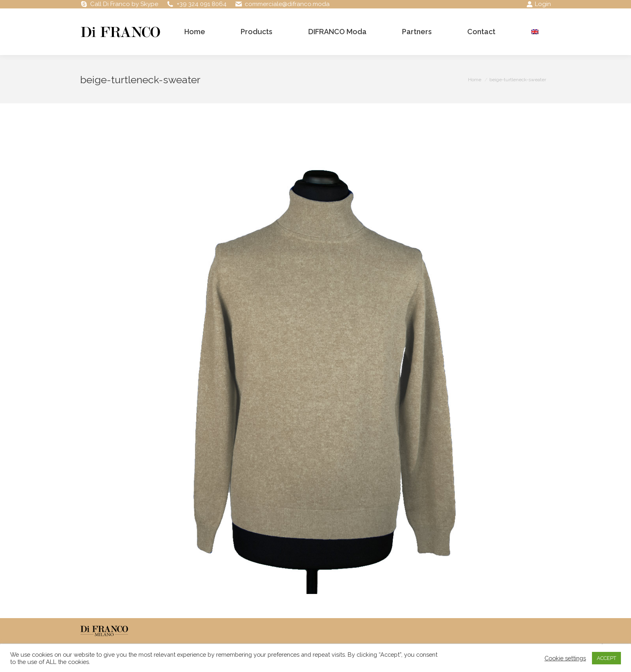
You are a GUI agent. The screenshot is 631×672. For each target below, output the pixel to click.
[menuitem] (535, 32)
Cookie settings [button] (565, 658)
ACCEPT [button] (606, 658)
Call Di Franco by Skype (124, 4)
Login (539, 4)
